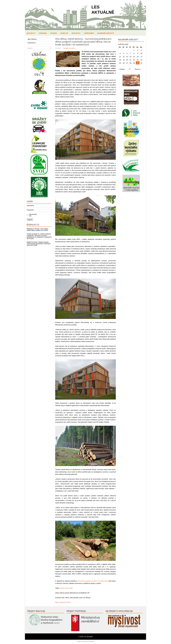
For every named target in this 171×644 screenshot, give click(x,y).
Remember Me (32, 215)
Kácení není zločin (66, 588)
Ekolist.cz (34, 225)
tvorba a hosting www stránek (85, 642)
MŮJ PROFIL (32, 39)
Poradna (43, 33)
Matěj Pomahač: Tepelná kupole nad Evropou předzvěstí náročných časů (39, 244)
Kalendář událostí (106, 33)
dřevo (57, 602)
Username (30, 205)
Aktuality (31, 33)
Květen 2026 (123, 44)
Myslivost (76, 33)
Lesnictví (64, 33)
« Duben (122, 69)
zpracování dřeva (65, 602)
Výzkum (53, 33)
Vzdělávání (89, 33)
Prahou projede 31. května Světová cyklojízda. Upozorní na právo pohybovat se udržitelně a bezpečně (39, 235)
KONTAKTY (32, 43)
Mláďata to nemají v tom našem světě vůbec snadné (38, 230)
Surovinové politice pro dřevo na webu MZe (93, 581)
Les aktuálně (88, 637)
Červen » (138, 69)
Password (30, 210)
